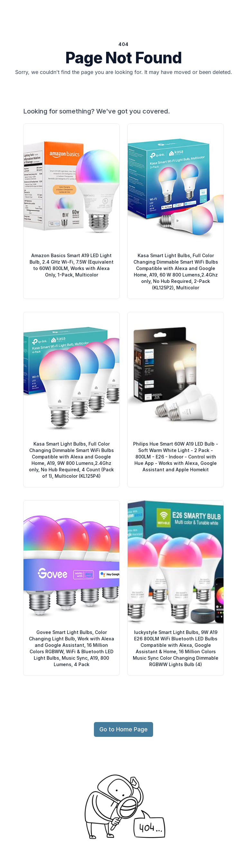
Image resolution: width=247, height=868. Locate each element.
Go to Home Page (123, 729)
